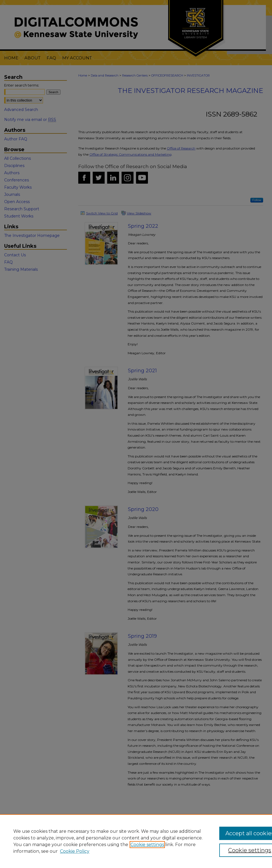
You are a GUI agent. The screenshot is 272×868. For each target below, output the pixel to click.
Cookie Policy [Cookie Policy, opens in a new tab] (75, 851)
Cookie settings (147, 845)
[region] (136, 841)
